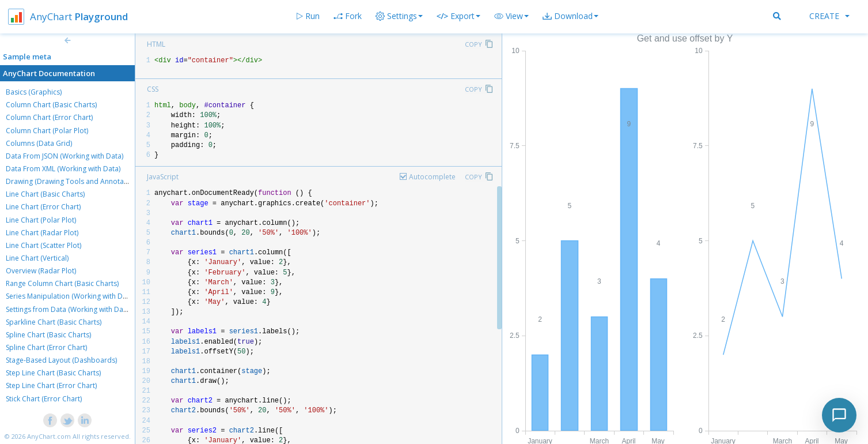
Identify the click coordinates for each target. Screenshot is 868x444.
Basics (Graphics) (34, 92)
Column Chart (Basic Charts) (51, 105)
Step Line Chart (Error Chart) (51, 385)
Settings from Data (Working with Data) (69, 309)
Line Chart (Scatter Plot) (43, 245)
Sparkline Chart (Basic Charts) (54, 322)
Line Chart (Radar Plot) (42, 233)
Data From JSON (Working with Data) (65, 156)
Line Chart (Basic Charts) (45, 194)
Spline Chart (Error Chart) (46, 347)
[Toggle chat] (839, 415)
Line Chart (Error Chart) (43, 207)
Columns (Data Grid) (39, 143)
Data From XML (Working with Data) (63, 169)
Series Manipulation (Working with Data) (70, 296)
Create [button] (829, 16)
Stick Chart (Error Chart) (44, 399)
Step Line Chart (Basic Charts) (53, 373)
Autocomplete (432, 177)
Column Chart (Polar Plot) (47, 131)
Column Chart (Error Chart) (49, 117)
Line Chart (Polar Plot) (41, 220)
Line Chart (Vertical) (37, 258)
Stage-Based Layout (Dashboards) (61, 360)
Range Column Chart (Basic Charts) (62, 283)
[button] (511, 16)
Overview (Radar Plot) (41, 271)
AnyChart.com (49, 436)
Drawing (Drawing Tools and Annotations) (74, 181)
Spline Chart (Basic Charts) (48, 335)
